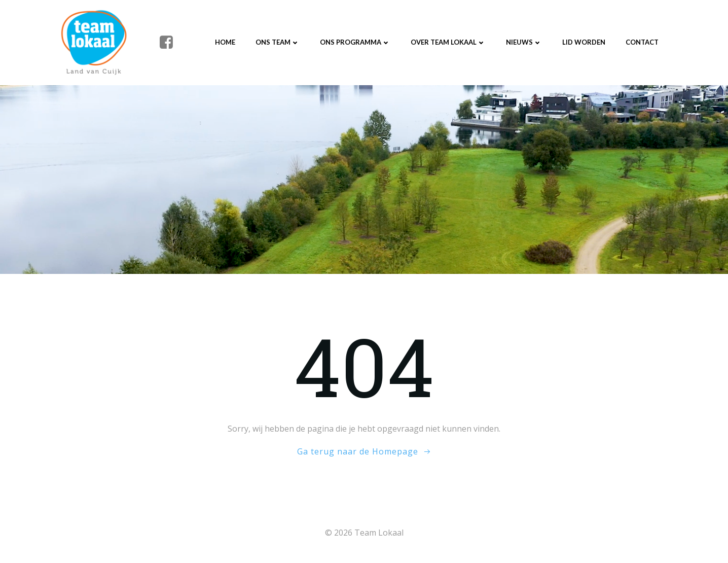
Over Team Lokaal (448, 42)
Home (225, 42)
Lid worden (584, 42)
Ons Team (278, 42)
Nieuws (524, 42)
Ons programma (355, 42)
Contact (642, 42)
